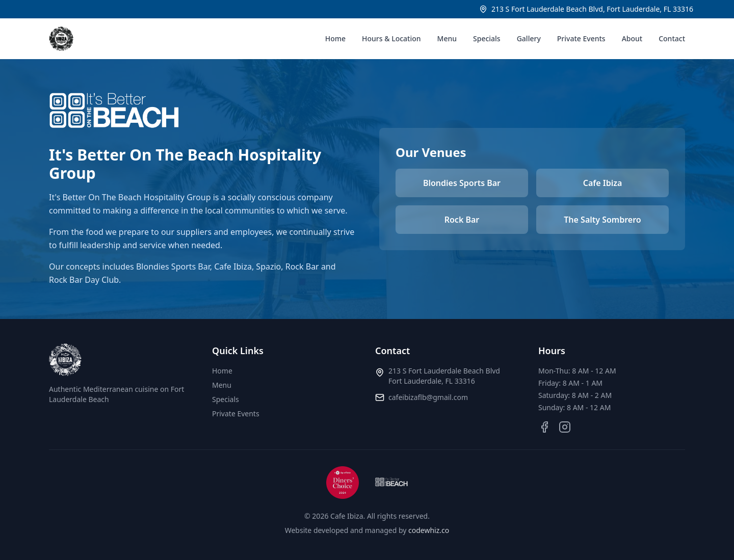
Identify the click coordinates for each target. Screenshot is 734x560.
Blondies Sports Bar (462, 183)
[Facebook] (544, 427)
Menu (447, 38)
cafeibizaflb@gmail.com (428, 397)
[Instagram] (565, 427)
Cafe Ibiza (603, 183)
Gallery (529, 38)
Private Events (581, 38)
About (632, 38)
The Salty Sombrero (602, 220)
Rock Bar (462, 220)
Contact (672, 38)
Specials (487, 38)
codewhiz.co (429, 530)
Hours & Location (391, 38)
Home (335, 38)
